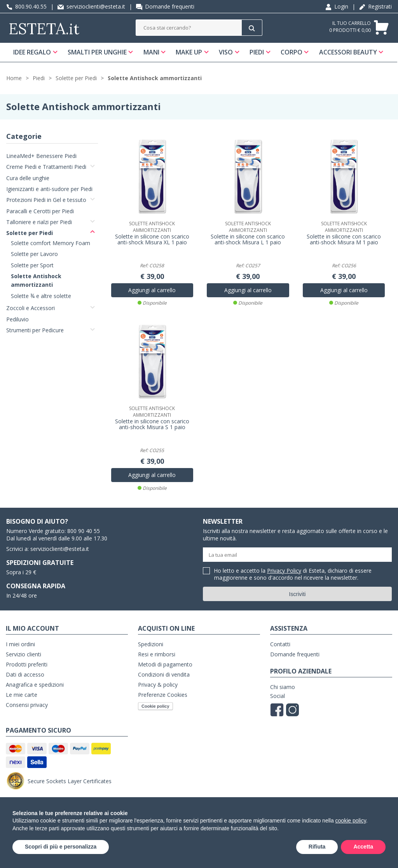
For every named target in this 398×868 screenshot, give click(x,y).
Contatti (280, 644)
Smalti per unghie (97, 52)
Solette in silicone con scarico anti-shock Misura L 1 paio (248, 240)
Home (14, 78)
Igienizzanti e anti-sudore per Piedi (49, 189)
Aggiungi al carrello (152, 290)
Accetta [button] (363, 847)
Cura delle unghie (28, 178)
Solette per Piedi (76, 78)
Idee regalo (32, 52)
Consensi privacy (27, 705)
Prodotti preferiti (27, 665)
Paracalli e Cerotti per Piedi (40, 211)
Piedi (257, 52)
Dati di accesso (25, 675)
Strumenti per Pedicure (35, 331)
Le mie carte (22, 695)
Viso (226, 52)
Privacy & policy (158, 685)
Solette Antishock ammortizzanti (155, 78)
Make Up (189, 52)
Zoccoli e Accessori (31, 308)
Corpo (292, 52)
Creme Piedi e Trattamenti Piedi (46, 167)
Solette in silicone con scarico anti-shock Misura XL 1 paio (152, 240)
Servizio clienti (24, 655)
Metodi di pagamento (165, 665)
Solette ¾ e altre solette (41, 296)
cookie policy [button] (351, 821)
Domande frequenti (165, 6)
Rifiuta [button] (317, 847)
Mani (151, 52)
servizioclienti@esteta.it (91, 6)
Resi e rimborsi (157, 655)
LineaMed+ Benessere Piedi (41, 156)
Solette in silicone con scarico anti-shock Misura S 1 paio (152, 424)
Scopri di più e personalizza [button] (61, 847)
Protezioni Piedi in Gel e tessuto (46, 201)
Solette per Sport (32, 266)
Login (337, 6)
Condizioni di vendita (164, 675)
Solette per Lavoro (34, 254)
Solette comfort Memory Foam (51, 243)
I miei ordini (20, 644)
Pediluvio (17, 320)
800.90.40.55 (26, 6)
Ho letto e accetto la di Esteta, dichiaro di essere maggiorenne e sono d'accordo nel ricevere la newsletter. (293, 575)
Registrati (375, 6)
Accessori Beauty (348, 52)
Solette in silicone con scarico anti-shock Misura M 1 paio (344, 240)
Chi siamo (283, 687)
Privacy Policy (284, 571)
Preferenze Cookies (163, 695)
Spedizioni (151, 644)
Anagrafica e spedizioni (35, 685)
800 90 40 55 (84, 531)
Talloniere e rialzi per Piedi (39, 222)
